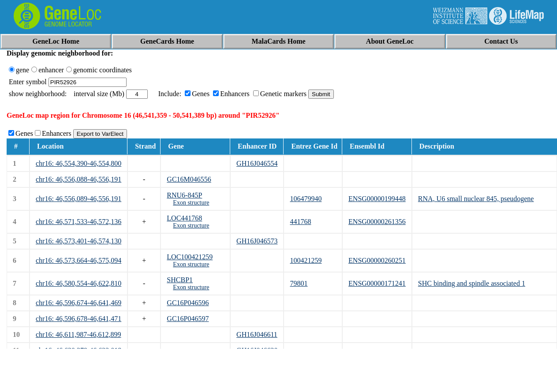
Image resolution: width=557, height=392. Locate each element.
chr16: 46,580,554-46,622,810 (79, 283)
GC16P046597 (188, 319)
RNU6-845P (184, 195)
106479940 (306, 199)
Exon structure (191, 203)
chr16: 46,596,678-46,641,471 (79, 319)
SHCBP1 (180, 280)
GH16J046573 (257, 241)
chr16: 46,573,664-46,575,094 (79, 260)
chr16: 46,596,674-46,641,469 (79, 303)
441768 (300, 222)
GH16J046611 (257, 334)
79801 (299, 283)
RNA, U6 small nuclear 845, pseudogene (476, 199)
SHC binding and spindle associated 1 (472, 283)
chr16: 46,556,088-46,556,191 (79, 179)
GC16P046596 (188, 303)
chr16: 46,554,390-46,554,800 (79, 163)
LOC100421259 (190, 257)
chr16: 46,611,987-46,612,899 (79, 334)
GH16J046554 (257, 163)
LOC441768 (184, 218)
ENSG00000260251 (377, 260)
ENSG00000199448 (377, 199)
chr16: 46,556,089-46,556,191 (79, 199)
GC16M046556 (189, 179)
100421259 (306, 260)
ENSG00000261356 (377, 222)
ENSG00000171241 (377, 283)
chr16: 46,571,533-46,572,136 (79, 222)
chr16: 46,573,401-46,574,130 (79, 241)
